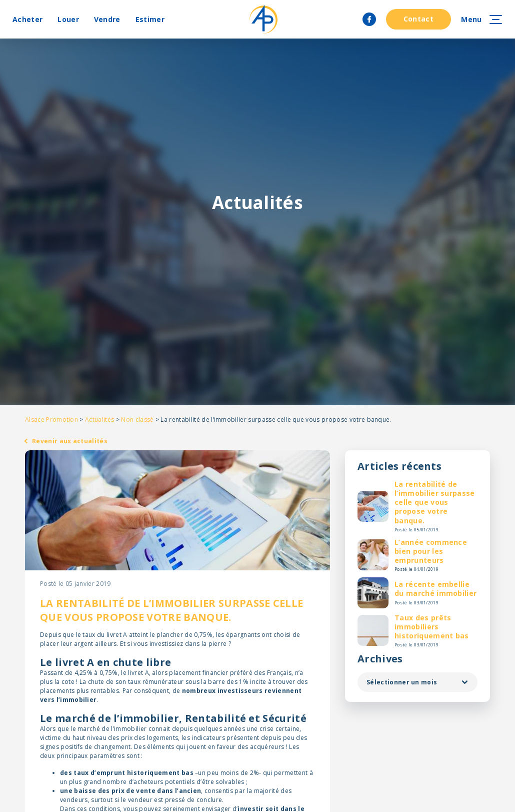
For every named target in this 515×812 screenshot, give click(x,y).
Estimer (150, 19)
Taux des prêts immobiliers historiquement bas (432, 627)
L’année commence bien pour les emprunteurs (431, 551)
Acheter (27, 19)
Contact (418, 19)
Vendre (107, 19)
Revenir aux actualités (70, 441)
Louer (68, 19)
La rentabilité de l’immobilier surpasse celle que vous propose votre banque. (435, 502)
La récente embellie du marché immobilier (435, 589)
